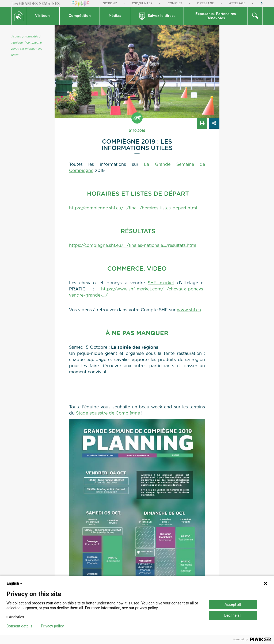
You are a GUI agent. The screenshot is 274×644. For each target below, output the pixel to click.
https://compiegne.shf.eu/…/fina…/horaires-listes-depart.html (133, 208)
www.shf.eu (189, 310)
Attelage (237, 3)
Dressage (206, 3)
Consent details (19, 626)
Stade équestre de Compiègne (108, 413)
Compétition (80, 16)
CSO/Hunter (142, 3)
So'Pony (110, 3)
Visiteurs (43, 16)
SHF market (161, 283)
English (15, 583)
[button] (43, 16)
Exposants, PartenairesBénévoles (216, 16)
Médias (115, 16)
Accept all (233, 604)
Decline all (233, 615)
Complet (175, 3)
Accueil (16, 37)
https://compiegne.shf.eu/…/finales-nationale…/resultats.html (133, 246)
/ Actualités (30, 37)
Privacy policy (52, 626)
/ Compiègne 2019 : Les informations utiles (27, 49)
